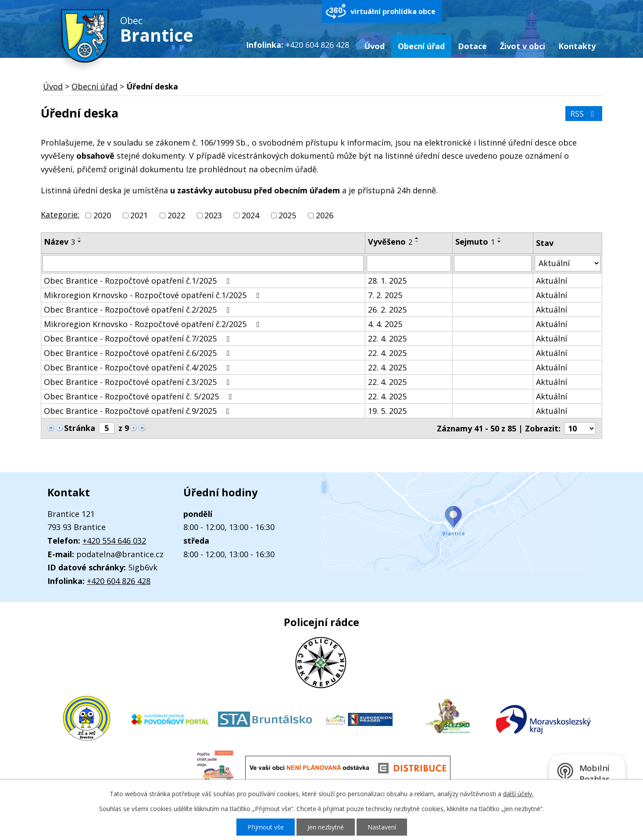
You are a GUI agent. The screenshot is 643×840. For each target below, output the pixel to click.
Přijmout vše (266, 827)
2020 (102, 215)
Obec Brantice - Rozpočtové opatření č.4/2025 (138, 367)
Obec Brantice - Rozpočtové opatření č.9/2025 (138, 411)
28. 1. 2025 (387, 281)
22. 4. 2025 (387, 338)
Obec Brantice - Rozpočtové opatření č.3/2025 (138, 382)
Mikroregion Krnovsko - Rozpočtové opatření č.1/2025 (153, 295)
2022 (176, 215)
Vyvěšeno (390, 242)
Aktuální (552, 281)
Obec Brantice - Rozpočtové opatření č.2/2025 (138, 310)
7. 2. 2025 (385, 295)
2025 (287, 215)
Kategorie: (60, 214)
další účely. (518, 794)
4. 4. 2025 (385, 324)
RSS (584, 114)
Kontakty (577, 46)
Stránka (80, 428)
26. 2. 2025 (387, 310)
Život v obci (523, 46)
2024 (250, 215)
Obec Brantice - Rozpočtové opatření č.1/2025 (138, 281)
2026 (325, 215)
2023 (213, 215)
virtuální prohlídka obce (393, 11)
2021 (139, 215)
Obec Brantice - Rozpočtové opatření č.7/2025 (138, 338)
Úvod (374, 46)
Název (59, 242)
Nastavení (382, 827)
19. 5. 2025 (387, 411)
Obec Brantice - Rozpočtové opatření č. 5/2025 (139, 396)
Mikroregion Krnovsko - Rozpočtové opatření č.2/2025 (153, 324)
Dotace (472, 46)
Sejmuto (475, 242)
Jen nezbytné (326, 827)
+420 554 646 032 (114, 541)
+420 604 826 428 (119, 581)
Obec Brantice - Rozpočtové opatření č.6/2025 (138, 353)
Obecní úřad (421, 46)
